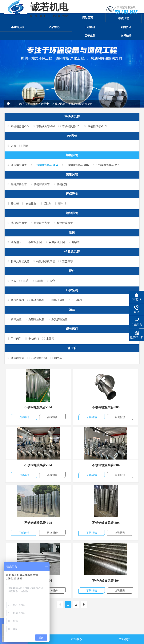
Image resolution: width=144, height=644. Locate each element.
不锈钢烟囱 (35, 242)
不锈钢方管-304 (46, 126)
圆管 (26, 146)
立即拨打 (124, 639)
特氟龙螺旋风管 (46, 261)
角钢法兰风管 (36, 319)
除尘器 (15, 204)
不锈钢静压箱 (39, 358)
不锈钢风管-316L (98, 126)
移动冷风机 (38, 300)
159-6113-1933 (126, 12)
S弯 (52, 281)
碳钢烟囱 (16, 242)
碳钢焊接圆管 (19, 184)
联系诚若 (126, 36)
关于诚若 (90, 36)
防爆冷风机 (58, 300)
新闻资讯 (126, 27)
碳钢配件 (62, 184)
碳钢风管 (72, 174)
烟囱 (72, 232)
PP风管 (72, 136)
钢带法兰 (16, 319)
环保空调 (72, 290)
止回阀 (50, 339)
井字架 (76, 242)
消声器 (58, 358)
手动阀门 (16, 339)
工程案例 (90, 27)
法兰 (72, 309)
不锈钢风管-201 (71, 126)
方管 (14, 146)
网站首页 (88, 18)
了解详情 (24, 417)
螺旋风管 (124, 18)
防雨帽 (39, 281)
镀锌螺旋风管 (19, 165)
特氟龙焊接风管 (20, 261)
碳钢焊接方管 (42, 184)
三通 (26, 281)
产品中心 (54, 27)
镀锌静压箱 (18, 358)
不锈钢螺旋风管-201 (108, 165)
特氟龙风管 (72, 252)
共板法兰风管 (19, 223)
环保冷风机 (18, 300)
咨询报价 (52, 417)
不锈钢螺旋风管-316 (77, 165)
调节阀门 (72, 329)
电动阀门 (34, 339)
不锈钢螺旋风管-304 (80, 104)
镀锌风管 (72, 213)
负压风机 (77, 300)
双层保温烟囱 (57, 242)
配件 (72, 271)
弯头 (14, 281)
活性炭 (47, 204)
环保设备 (72, 194)
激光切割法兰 (59, 319)
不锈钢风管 (18, 27)
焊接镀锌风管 (65, 223)
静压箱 (72, 348)
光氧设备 (31, 204)
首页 (35, 104)
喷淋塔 (62, 204)
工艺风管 (67, 261)
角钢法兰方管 (42, 223)
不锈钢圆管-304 (20, 126)
